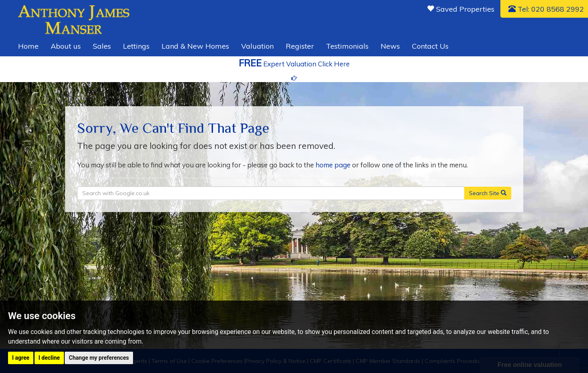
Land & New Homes (195, 46)
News (390, 46)
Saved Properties (461, 9)
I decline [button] (49, 358)
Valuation (257, 46)
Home (28, 46)
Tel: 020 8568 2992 (546, 9)
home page (333, 165)
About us (66, 46)
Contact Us (430, 46)
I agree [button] (21, 358)
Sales (102, 46)
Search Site (488, 193)
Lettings (136, 46)
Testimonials (347, 46)
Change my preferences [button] (99, 358)
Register (300, 46)
